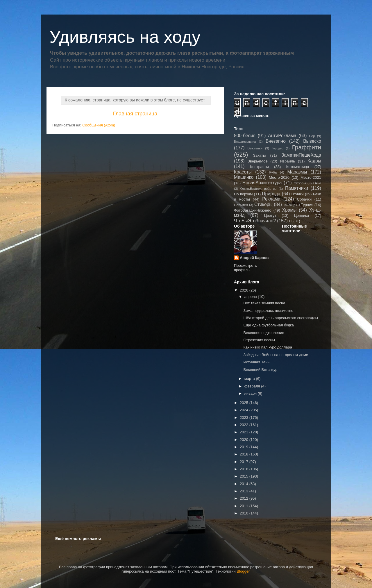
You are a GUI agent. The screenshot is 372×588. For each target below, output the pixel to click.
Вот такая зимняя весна (264, 303)
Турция (307, 205)
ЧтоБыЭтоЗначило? (255, 221)
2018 (245, 454)
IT (291, 221)
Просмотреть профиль (245, 268)
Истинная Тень (256, 362)
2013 (245, 491)
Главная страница (135, 114)
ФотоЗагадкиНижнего (253, 210)
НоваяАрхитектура (262, 183)
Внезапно (276, 141)
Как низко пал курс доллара (268, 347)
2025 (245, 403)
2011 (245, 506)
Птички (298, 194)
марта (250, 379)
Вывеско (312, 141)
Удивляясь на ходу (125, 37)
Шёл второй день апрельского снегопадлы (281, 318)
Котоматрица (298, 167)
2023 (245, 418)
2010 (245, 513)
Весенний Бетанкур (260, 370)
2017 (245, 462)
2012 (245, 498)
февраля (253, 386)
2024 (245, 410)
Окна (317, 183)
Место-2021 (311, 177)
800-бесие (245, 136)
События (241, 205)
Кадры (314, 161)
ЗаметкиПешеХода (301, 155)
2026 (245, 290)
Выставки (255, 148)
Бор (312, 136)
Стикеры (263, 204)
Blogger (243, 571)
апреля (251, 297)
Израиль (288, 161)
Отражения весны (259, 340)
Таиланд (289, 205)
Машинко (244, 177)
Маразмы (297, 172)
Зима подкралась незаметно (268, 311)
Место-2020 (279, 177)
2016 (245, 469)
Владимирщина (245, 142)
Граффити (307, 147)
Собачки (304, 199)
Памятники (297, 188)
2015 (245, 476)
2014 (245, 484)
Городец (278, 148)
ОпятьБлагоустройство (259, 188)
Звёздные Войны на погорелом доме (276, 355)
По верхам (243, 194)
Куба (273, 172)
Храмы (289, 210)
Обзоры (300, 183)
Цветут (270, 216)
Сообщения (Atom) (99, 125)
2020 (245, 440)
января (251, 393)
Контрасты (260, 167)
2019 (245, 447)
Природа (271, 194)
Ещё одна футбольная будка (269, 325)
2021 (245, 432)
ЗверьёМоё (258, 161)
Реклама (271, 199)
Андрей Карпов (254, 258)
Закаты (259, 155)
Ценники (301, 216)
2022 (245, 425)
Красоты (243, 172)
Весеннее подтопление (264, 333)
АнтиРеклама (282, 136)
